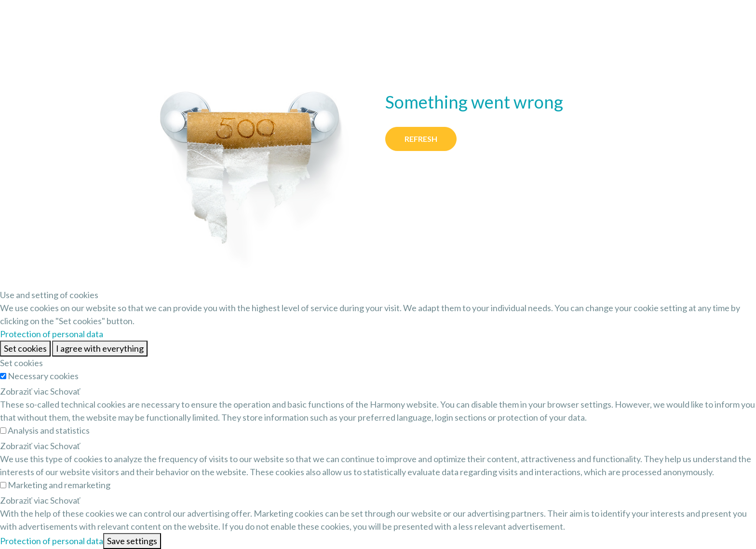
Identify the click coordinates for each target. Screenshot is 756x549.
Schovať (65, 391)
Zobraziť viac (24, 391)
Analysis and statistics (49, 430)
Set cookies (25, 348)
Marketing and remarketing (59, 485)
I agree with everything (100, 348)
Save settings (132, 541)
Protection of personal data (52, 334)
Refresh (421, 139)
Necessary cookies (43, 376)
